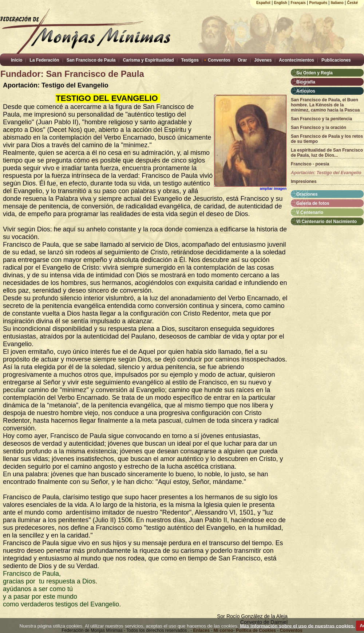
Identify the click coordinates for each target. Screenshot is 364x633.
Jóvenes (263, 60)
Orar (242, 60)
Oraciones (307, 194)
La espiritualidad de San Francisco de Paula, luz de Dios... (327, 153)
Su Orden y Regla (314, 73)
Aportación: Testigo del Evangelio (326, 173)
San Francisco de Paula (91, 60)
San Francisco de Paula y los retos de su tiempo (327, 139)
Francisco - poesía (310, 164)
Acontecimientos (296, 60)
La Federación (44, 60)
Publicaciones (336, 60)
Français (298, 3)
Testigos (190, 60)
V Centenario (310, 212)
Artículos (306, 91)
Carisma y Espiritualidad (148, 60)
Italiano (337, 3)
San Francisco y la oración (318, 128)
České (353, 3)
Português (318, 3)
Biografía (306, 82)
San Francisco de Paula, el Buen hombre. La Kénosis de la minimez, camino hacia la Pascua (325, 105)
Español (263, 3)
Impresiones (304, 181)
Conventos (219, 60)
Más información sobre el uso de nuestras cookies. (297, 626)
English (281, 3)
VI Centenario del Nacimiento (327, 222)
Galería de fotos (313, 203)
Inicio (17, 60)
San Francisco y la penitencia (321, 119)
